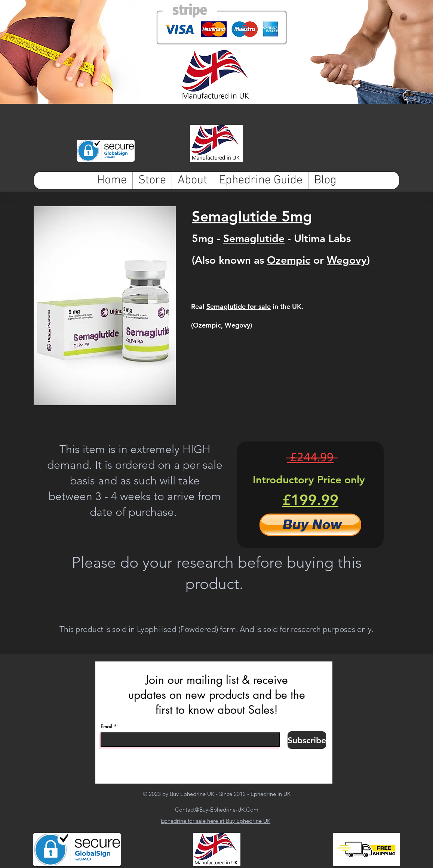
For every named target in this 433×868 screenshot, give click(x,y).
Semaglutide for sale (239, 306)
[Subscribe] (307, 740)
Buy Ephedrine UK (192, 794)
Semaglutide (254, 238)
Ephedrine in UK (271, 794)
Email (106, 727)
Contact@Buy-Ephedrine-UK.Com (217, 810)
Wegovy (347, 260)
